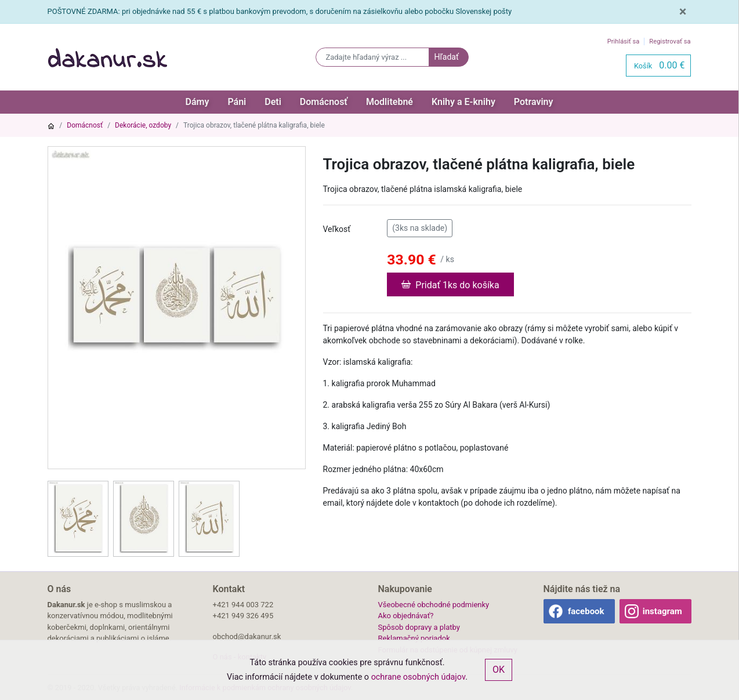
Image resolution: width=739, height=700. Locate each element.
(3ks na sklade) (420, 227)
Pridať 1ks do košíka (450, 284)
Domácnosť (324, 102)
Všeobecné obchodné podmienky (434, 605)
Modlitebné (390, 102)
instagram (662, 611)
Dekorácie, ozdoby (143, 125)
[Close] (683, 12)
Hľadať (446, 57)
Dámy (198, 102)
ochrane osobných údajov (419, 677)
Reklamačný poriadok (414, 638)
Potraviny (534, 102)
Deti (273, 102)
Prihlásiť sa (624, 41)
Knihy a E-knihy (463, 102)
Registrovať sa (670, 41)
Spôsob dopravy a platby (419, 627)
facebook (586, 611)
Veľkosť (337, 229)
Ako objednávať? (406, 616)
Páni (237, 102)
